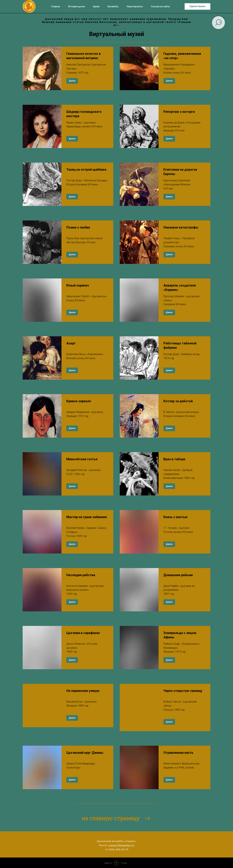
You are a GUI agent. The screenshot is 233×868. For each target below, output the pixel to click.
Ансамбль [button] (113, 6)
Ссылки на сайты (160, 6)
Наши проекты (135, 6)
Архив (96, 6)
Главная (56, 6)
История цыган (76, 6)
